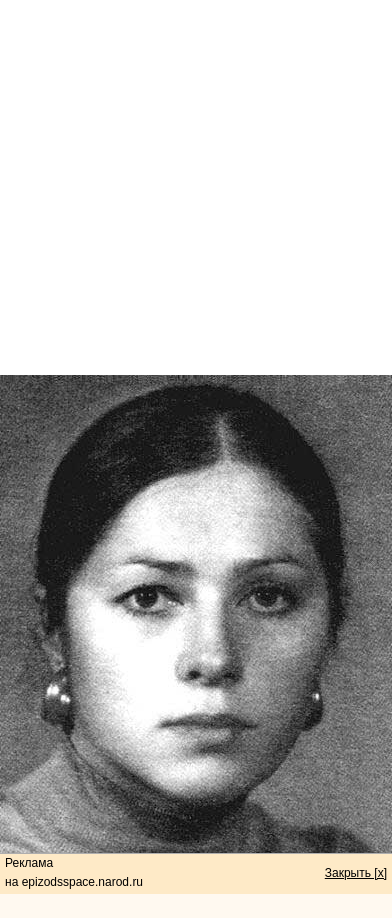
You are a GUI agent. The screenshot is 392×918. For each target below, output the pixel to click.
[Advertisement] (196, 187)
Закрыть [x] (356, 873)
